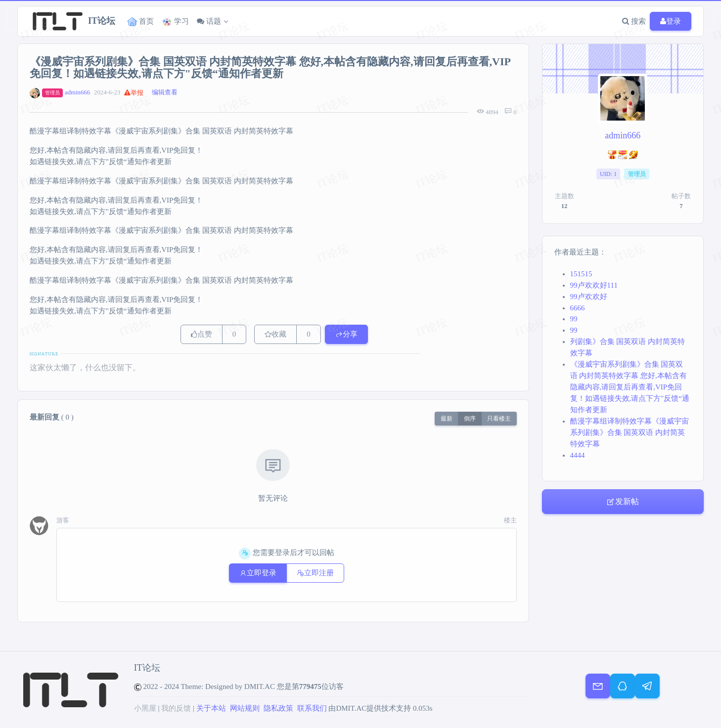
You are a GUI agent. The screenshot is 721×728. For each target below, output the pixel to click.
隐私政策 (278, 708)
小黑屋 (145, 708)
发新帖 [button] (623, 502)
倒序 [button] (470, 419)
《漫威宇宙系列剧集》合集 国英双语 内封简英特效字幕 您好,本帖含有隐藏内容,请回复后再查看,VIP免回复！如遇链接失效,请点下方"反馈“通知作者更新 (630, 387)
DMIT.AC (260, 686)
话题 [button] (209, 21)
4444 (578, 455)
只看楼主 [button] (499, 419)
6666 (578, 308)
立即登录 (258, 573)
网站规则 (245, 708)
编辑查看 (165, 92)
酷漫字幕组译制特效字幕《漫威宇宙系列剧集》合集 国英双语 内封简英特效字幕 (630, 432)
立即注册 (315, 573)
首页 (141, 22)
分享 (346, 334)
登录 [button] (671, 21)
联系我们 (312, 708)
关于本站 (211, 708)
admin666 (77, 92)
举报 (134, 93)
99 (574, 319)
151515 (581, 274)
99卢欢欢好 (589, 297)
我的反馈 (176, 708)
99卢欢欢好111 (594, 285)
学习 (175, 22)
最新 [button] (447, 419)
